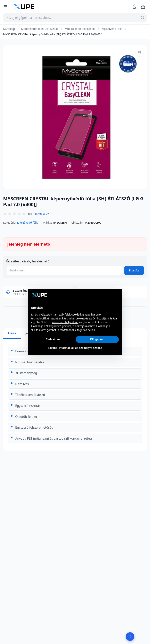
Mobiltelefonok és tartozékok (40, 29)
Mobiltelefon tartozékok (80, 29)
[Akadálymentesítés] (130, 637)
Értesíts (134, 270)
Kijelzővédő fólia (112, 29)
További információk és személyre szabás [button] (75, 348)
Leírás (12, 333)
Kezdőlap (9, 29)
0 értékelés (42, 214)
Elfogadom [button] (97, 339)
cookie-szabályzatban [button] (65, 322)
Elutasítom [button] (53, 339)
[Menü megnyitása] (5, 7)
